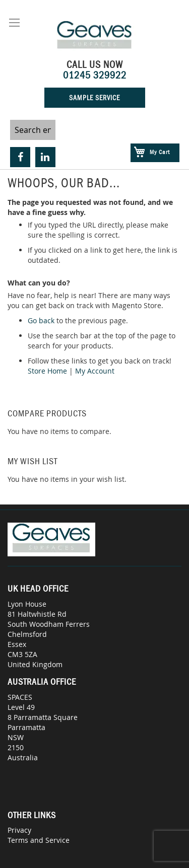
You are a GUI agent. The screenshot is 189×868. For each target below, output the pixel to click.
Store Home (47, 371)
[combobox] (33, 130)
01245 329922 (95, 75)
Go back (41, 320)
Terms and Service (39, 840)
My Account (95, 371)
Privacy (19, 830)
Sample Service (94, 98)
